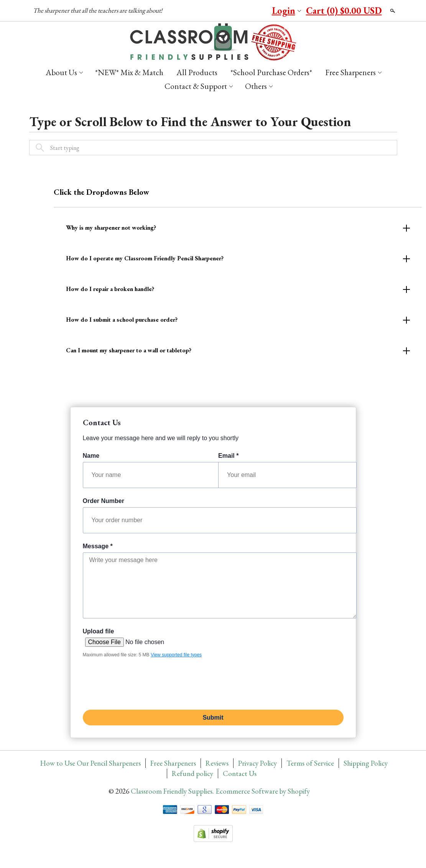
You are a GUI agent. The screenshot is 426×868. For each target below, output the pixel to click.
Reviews (217, 763)
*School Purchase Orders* (271, 72)
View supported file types (176, 655)
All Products (197, 72)
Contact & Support (196, 86)
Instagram (257, 11)
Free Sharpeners (350, 72)
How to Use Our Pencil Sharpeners (90, 763)
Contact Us (240, 773)
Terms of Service (310, 763)
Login (284, 11)
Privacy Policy (257, 763)
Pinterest (232, 11)
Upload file (99, 631)
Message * (98, 546)
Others (256, 86)
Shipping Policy (366, 763)
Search (392, 11)
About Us (61, 72)
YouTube (244, 11)
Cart (344, 11)
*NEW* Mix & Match (129, 72)
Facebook (219, 11)
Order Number (104, 501)
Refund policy (192, 773)
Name (91, 456)
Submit (213, 718)
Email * (228, 456)
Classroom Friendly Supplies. (173, 791)
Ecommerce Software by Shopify (263, 791)
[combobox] (213, 148)
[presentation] (141, 682)
